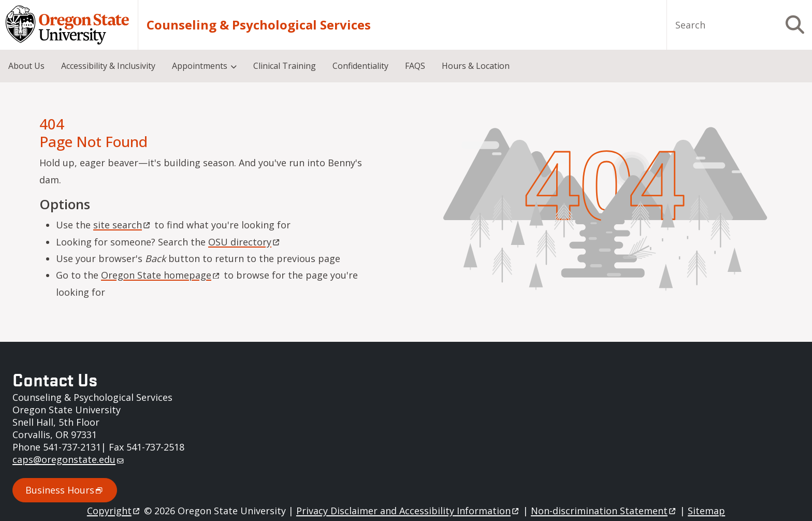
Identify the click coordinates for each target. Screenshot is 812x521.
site (122, 225)
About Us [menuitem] (26, 66)
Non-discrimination (604, 511)
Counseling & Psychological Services (259, 25)
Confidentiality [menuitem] (360, 66)
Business (65, 490)
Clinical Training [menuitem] (285, 66)
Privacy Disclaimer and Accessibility (408, 511)
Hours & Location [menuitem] (476, 66)
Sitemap (706, 511)
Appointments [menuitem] (200, 66)
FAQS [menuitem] (415, 66)
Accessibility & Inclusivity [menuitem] (108, 66)
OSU (245, 242)
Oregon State (161, 275)
